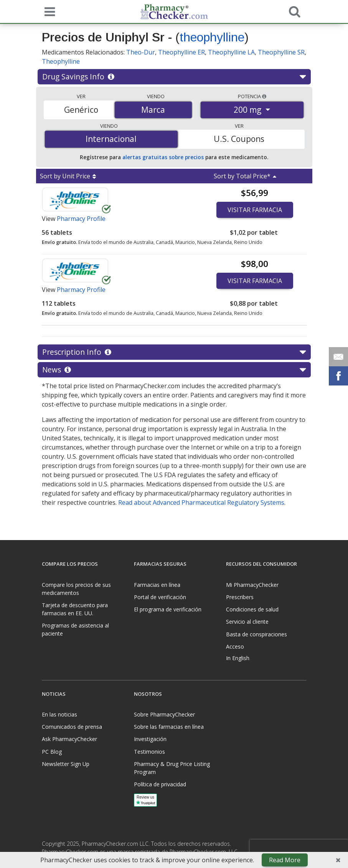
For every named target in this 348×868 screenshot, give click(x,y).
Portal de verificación (160, 597)
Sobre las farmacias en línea (169, 727)
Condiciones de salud (252, 609)
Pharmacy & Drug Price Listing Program (172, 768)
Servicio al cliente (247, 622)
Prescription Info (174, 352)
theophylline (212, 37)
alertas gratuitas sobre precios (163, 157)
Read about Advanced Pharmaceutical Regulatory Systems (201, 502)
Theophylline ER (181, 52)
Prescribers (240, 597)
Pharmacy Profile (81, 219)
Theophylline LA (231, 52)
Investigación (150, 739)
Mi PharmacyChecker (252, 585)
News (174, 370)
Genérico (81, 110)
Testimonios (149, 752)
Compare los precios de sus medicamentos (76, 589)
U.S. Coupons (239, 139)
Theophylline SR (281, 52)
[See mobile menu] (48, 11)
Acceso (235, 646)
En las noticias (59, 714)
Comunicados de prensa (72, 727)
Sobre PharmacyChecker (164, 714)
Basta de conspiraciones (256, 634)
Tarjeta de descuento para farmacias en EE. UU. (75, 609)
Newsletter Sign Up (66, 764)
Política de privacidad (160, 784)
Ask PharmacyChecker (69, 739)
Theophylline (61, 61)
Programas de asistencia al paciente (75, 629)
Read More (285, 860)
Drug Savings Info (174, 77)
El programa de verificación (168, 609)
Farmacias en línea (157, 585)
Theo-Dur (141, 52)
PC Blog (52, 752)
